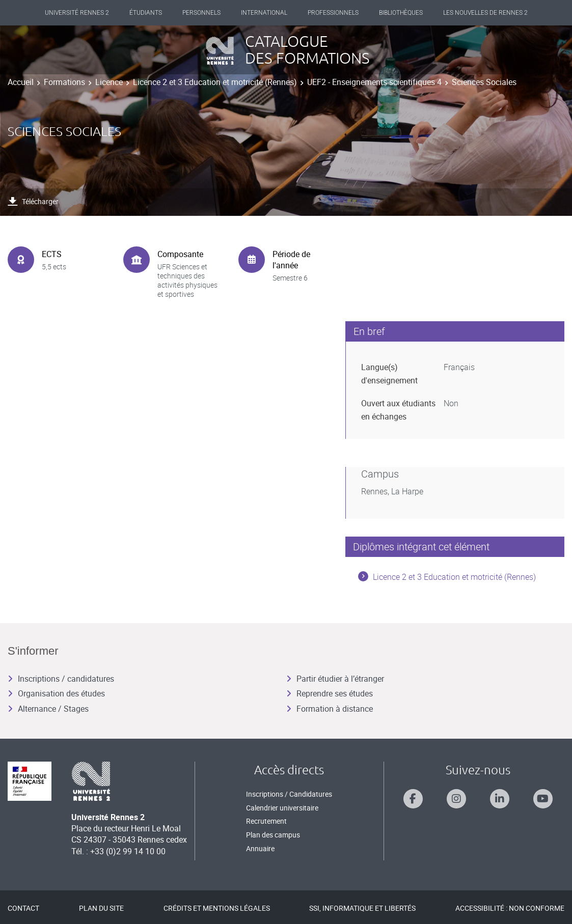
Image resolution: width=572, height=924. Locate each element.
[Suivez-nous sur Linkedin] (500, 799)
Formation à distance (330, 709)
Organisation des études (56, 693)
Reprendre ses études (330, 693)
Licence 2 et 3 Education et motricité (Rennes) (215, 82)
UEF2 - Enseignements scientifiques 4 (374, 82)
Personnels (201, 13)
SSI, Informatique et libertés (362, 908)
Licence (109, 82)
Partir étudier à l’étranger (335, 679)
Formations (64, 82)
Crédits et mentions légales (217, 908)
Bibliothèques (401, 13)
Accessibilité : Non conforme (510, 908)
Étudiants (146, 13)
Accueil (21, 82)
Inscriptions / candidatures (61, 679)
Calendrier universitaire (282, 808)
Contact (23, 908)
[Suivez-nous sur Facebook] (413, 799)
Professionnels (333, 13)
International (264, 13)
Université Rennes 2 (77, 13)
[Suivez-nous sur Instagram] (456, 799)
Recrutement (266, 821)
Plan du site (101, 908)
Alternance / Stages (48, 709)
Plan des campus (273, 835)
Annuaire (260, 848)
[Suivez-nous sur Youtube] (543, 799)
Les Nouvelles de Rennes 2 (485, 13)
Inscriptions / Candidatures (289, 794)
